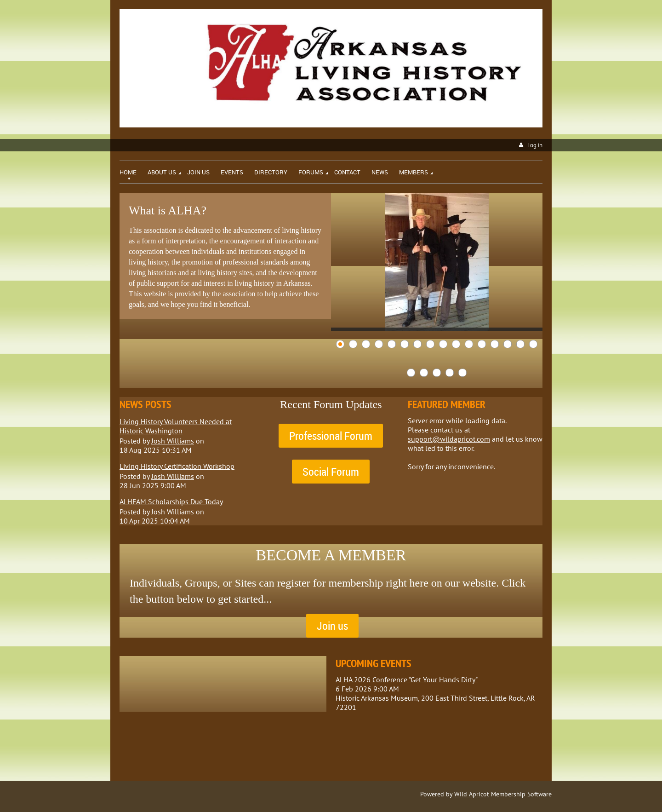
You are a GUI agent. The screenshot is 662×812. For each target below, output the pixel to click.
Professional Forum (331, 436)
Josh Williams (173, 441)
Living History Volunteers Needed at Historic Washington (176, 426)
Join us (332, 626)
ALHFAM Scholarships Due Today (171, 501)
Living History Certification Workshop (177, 466)
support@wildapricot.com (449, 439)
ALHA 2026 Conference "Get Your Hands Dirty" (407, 680)
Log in (535, 145)
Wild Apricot (472, 794)
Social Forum (331, 472)
